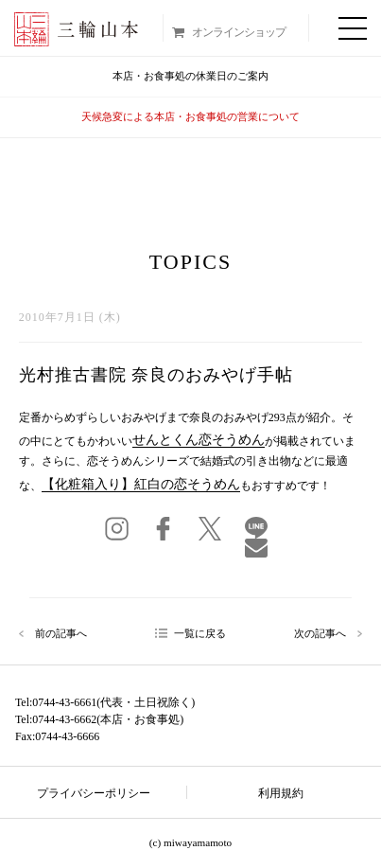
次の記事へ (320, 634)
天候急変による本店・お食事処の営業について (190, 116)
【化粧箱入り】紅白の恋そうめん (141, 484)
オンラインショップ (239, 32)
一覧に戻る (200, 633)
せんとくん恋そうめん (199, 440)
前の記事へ (61, 634)
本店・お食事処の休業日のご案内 (190, 76)
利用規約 (281, 793)
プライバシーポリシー (94, 793)
